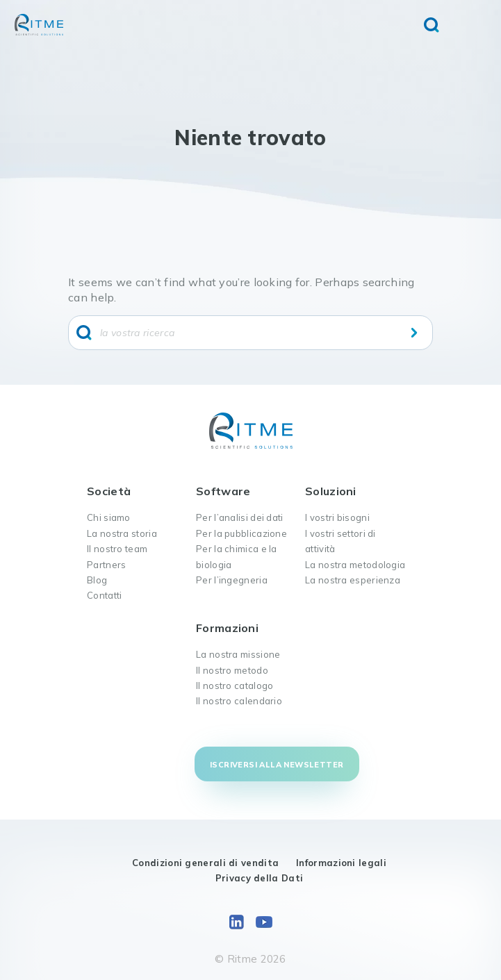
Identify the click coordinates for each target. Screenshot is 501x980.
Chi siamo (109, 517)
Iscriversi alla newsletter (277, 765)
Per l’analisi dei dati (240, 517)
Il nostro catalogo (235, 686)
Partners (106, 565)
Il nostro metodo (232, 670)
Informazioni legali (341, 863)
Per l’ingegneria (232, 580)
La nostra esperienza (353, 580)
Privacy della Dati (259, 878)
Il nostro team (117, 549)
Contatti (104, 595)
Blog (97, 580)
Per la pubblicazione (241, 533)
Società (109, 491)
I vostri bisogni (337, 517)
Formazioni (227, 628)
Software (223, 491)
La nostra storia (122, 533)
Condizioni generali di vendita (205, 863)
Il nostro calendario (239, 701)
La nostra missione (238, 654)
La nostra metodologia (355, 565)
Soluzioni (331, 491)
